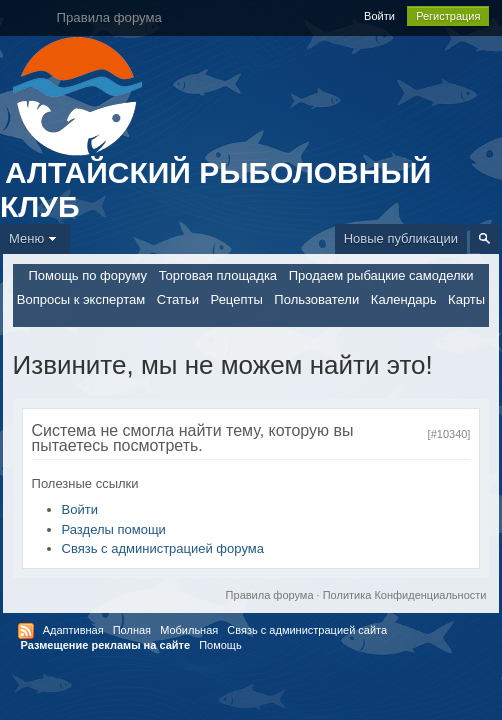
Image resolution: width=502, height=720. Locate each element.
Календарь (404, 299)
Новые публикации (401, 238)
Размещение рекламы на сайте (106, 645)
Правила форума (270, 595)
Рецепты (237, 299)
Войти (379, 16)
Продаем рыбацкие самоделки (381, 275)
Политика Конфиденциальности (405, 595)
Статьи (178, 299)
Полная (132, 630)
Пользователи (316, 299)
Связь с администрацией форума (163, 548)
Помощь (220, 645)
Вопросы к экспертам (81, 299)
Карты (466, 299)
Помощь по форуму (87, 275)
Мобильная (189, 630)
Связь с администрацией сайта (307, 630)
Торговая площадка (218, 275)
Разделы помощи (114, 529)
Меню (35, 238)
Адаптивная (73, 630)
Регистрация (448, 16)
